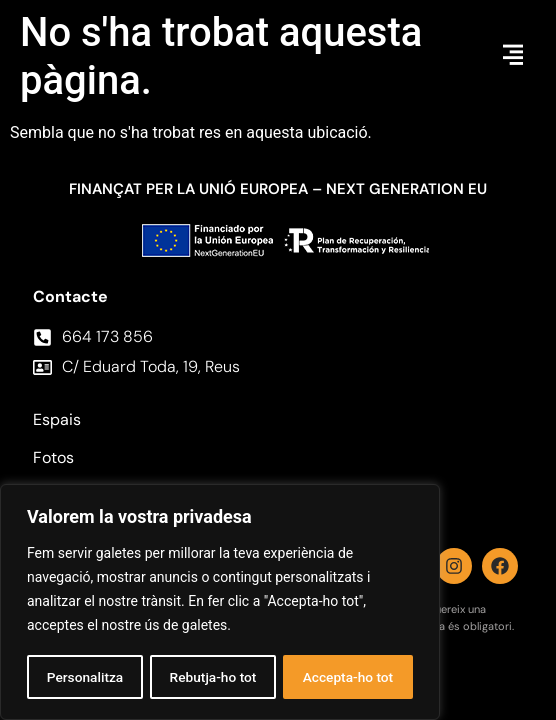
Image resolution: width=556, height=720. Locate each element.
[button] (513, 56)
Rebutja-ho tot (212, 677)
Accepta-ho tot (348, 677)
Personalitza (84, 677)
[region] (220, 603)
